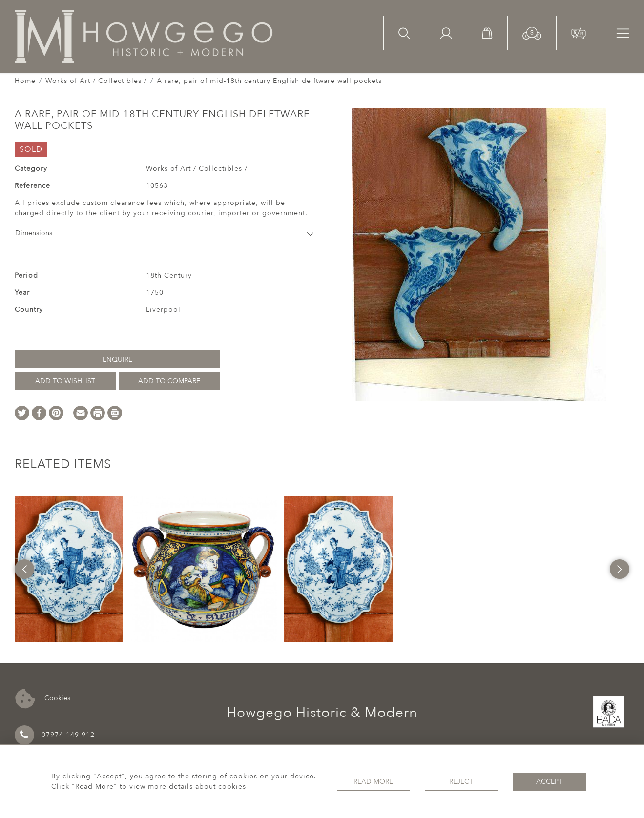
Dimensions (165, 233)
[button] (532, 32)
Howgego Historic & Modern (322, 713)
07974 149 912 (55, 735)
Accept (549, 782)
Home (25, 81)
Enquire (117, 359)
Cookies (43, 699)
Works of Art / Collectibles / (96, 81)
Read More (373, 782)
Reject (461, 782)
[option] (69, 569)
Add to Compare (169, 381)
